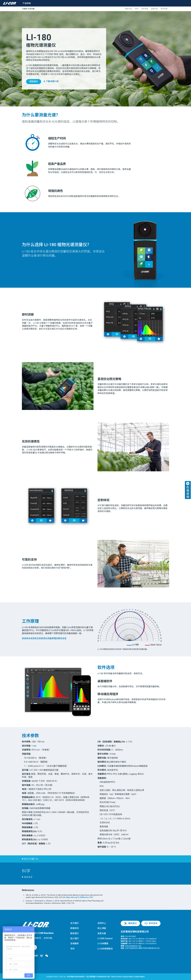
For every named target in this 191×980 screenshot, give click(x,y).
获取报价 (34, 82)
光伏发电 (145, 9)
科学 (137, 9)
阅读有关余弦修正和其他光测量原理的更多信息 (44, 638)
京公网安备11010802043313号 (98, 977)
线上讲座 (102, 928)
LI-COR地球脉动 (105, 949)
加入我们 (75, 938)
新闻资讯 (75, 928)
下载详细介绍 (51, 81)
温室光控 (154, 9)
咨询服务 (75, 944)
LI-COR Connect (105, 938)
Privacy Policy (128, 977)
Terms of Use (116, 977)
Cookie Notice (139, 977)
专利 (72, 949)
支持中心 (102, 923)
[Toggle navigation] (25, 3)
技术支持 (164, 9)
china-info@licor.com (133, 946)
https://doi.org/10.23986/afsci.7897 (80, 897)
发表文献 (102, 933)
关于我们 (75, 923)
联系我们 (75, 933)
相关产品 (128, 9)
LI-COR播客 (103, 944)
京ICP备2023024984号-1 (76, 977)
